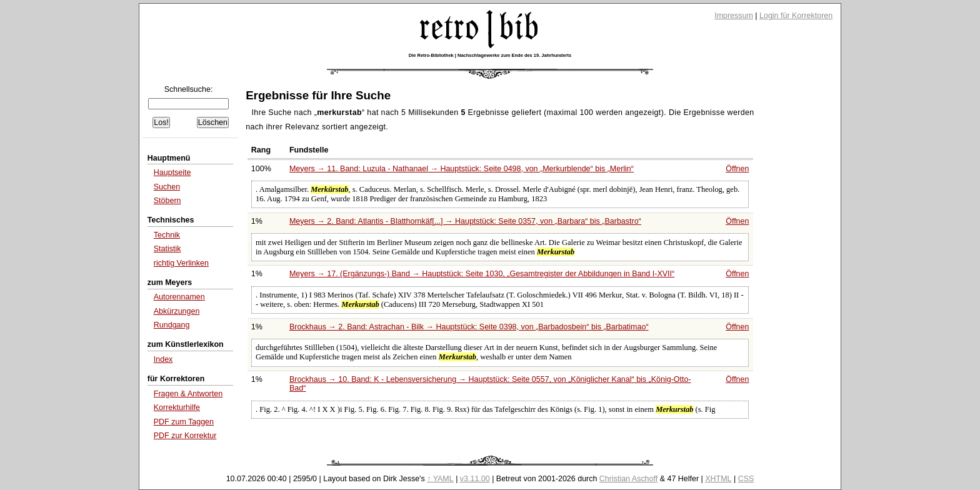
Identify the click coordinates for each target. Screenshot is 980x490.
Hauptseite (172, 172)
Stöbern (167, 201)
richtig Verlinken (181, 263)
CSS (746, 479)
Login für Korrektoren (796, 16)
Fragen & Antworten (188, 394)
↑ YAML (440, 479)
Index (163, 359)
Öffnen (737, 169)
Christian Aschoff (628, 479)
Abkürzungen (177, 311)
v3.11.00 (475, 479)
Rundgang (172, 325)
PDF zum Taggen (184, 422)
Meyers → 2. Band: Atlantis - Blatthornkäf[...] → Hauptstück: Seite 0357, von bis (465, 221)
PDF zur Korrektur (185, 436)
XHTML (718, 479)
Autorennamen (179, 297)
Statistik (167, 249)
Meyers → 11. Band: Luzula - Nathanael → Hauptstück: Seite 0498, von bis (462, 169)
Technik (167, 235)
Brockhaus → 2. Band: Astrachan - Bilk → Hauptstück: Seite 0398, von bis (469, 327)
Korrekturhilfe (177, 407)
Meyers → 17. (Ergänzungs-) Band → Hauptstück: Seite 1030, (482, 274)
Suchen (167, 187)
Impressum (734, 16)
